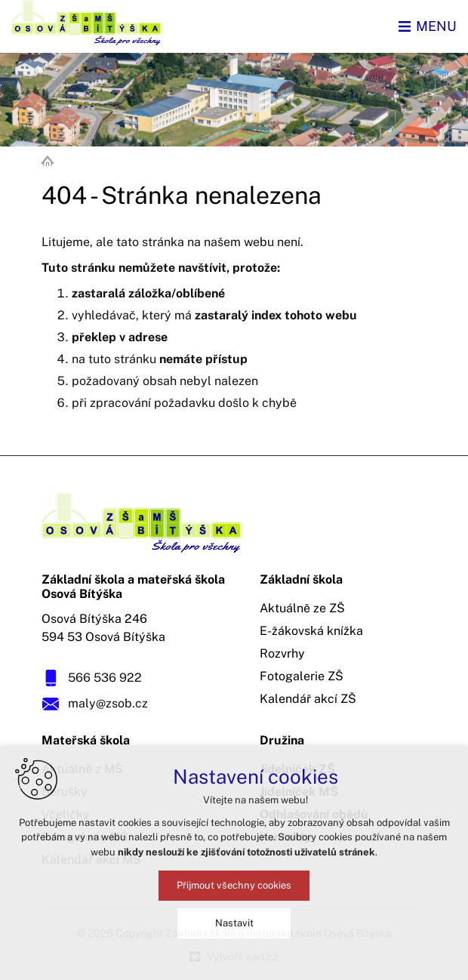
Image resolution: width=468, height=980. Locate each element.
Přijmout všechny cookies (234, 885)
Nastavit (234, 923)
